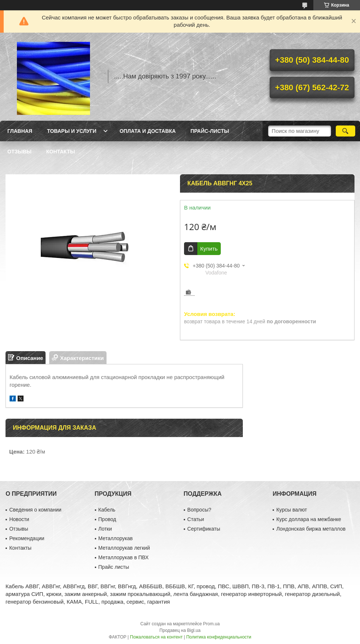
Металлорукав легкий (124, 548)
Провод (107, 519)
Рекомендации (27, 538)
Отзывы (19, 152)
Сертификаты (204, 529)
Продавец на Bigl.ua (180, 630)
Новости (19, 519)
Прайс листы (114, 567)
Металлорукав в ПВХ (124, 557)
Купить (209, 249)
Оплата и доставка (147, 131)
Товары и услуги (72, 131)
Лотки (105, 529)
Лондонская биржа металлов (311, 529)
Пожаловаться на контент (156, 637)
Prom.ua (211, 624)
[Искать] (345, 131)
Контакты (61, 152)
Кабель (107, 510)
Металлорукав (116, 538)
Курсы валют (292, 510)
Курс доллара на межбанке (309, 519)
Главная (20, 131)
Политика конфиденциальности (219, 637)
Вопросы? (199, 510)
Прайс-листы (210, 131)
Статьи (196, 519)
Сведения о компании (35, 510)
